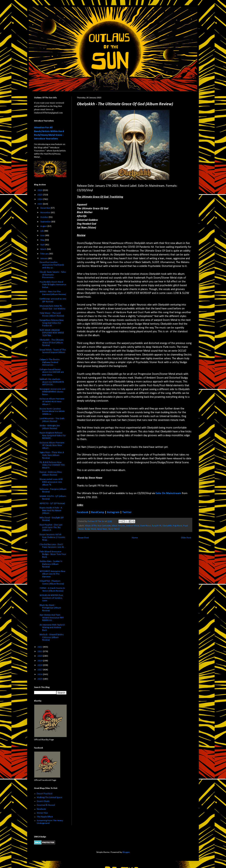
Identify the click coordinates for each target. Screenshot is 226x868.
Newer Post (83, 538)
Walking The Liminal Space (50, 797)
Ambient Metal (133, 526)
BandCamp (98, 512)
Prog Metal (177, 526)
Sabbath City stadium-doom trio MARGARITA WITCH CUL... (52, 382)
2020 (40, 656)
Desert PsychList (45, 794)
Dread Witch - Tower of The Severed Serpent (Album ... (53, 352)
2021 (40, 651)
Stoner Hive (42, 813)
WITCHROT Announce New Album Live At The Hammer (52, 574)
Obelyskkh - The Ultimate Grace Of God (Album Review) (52, 343)
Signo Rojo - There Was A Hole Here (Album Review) (52, 455)
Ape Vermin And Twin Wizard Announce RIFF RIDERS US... (52, 618)
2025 (40, 195)
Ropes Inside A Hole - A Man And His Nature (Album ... (51, 510)
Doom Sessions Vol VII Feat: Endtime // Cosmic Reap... (52, 537)
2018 (40, 665)
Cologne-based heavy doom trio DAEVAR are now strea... (52, 372)
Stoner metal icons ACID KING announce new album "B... (51, 482)
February (45, 254)
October (45, 217)
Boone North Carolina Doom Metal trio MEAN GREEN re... (52, 411)
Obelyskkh (167, 526)
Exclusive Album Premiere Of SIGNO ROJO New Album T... (52, 402)
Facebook (83, 512)
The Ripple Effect (45, 817)
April (43, 245)
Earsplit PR (157, 526)
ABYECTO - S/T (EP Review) (52, 503)
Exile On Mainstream (168, 493)
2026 (40, 190)
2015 (40, 679)
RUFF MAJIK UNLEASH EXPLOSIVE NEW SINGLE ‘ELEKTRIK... (52, 333)
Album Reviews (118, 526)
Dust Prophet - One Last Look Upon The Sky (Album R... (51, 528)
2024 (40, 199)
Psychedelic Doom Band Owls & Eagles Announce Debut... (53, 285)
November (46, 213)
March (44, 249)
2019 (40, 661)
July (42, 231)
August (44, 226)
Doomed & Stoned (46, 805)
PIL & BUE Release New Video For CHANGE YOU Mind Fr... (52, 465)
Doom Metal (146, 526)
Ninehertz (41, 809)
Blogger (126, 852)
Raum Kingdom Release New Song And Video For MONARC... (53, 435)
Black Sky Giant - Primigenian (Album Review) (50, 608)
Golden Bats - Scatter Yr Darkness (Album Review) (51, 564)
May (43, 240)
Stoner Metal (114, 529)
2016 (40, 674)
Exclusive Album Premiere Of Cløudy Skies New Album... (52, 445)
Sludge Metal (90, 529)
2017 (40, 670)
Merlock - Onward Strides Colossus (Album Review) (52, 637)
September (46, 222)
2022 (40, 647)
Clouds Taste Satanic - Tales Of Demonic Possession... (53, 275)
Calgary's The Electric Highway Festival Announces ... (50, 362)
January (44, 258)
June (43, 235)
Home (135, 538)
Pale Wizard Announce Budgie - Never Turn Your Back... (53, 554)
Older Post (186, 538)
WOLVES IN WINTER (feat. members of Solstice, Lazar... (52, 598)
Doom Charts (43, 801)
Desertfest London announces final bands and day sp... (52, 265)
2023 (40, 204)
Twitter (127, 512)
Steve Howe (102, 529)
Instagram (113, 512)
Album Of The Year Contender (98, 526)
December (46, 208)
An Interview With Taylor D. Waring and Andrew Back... (52, 628)
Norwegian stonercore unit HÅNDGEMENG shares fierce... (52, 392)
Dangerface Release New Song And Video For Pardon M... (52, 323)
